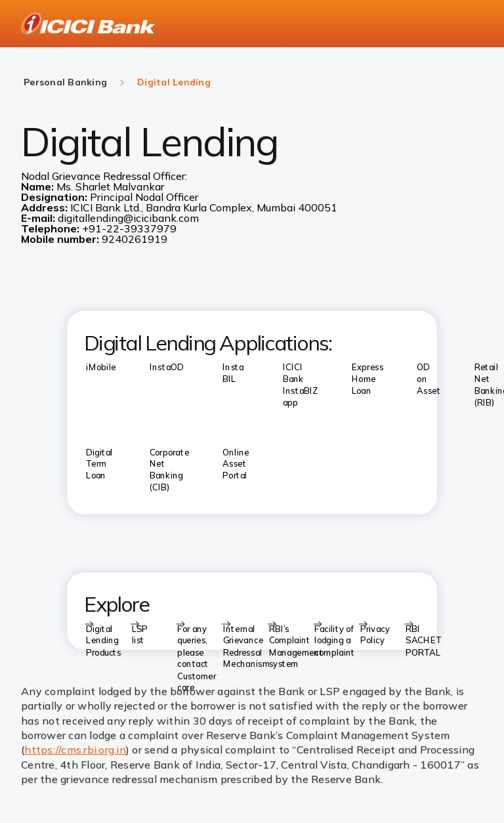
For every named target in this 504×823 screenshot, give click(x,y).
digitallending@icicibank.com (128, 218)
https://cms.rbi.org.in (75, 749)
